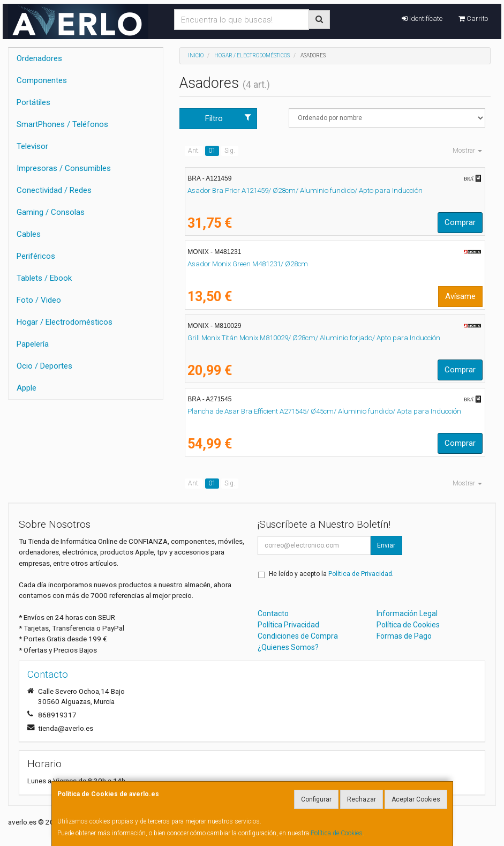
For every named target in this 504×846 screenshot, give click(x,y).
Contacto (273, 613)
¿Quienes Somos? (288, 647)
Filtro (228, 118)
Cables (29, 234)
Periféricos (36, 256)
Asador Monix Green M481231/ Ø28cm (248, 264)
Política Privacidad (288, 625)
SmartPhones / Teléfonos (62, 124)
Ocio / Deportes (44, 366)
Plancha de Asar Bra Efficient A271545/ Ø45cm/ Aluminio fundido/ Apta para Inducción (324, 411)
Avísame (460, 296)
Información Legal (407, 613)
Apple (27, 388)
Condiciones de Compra (298, 636)
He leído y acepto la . (331, 574)
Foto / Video (39, 300)
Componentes (42, 80)
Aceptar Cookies (416, 799)
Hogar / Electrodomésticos (65, 322)
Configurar (316, 799)
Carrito (473, 18)
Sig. (230, 151)
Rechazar (362, 799)
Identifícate (422, 18)
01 (212, 151)
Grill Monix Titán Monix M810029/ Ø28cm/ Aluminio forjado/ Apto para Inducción (314, 338)
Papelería (33, 344)
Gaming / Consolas (51, 212)
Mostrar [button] (467, 151)
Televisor (32, 146)
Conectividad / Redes (54, 190)
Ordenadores (39, 58)
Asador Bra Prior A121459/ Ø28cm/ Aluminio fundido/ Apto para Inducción (305, 190)
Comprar (460, 222)
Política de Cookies (337, 833)
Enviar (386, 545)
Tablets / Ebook (44, 278)
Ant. (194, 151)
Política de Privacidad (360, 574)
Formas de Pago (404, 636)
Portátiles (33, 102)
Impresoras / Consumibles (64, 168)
